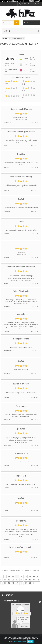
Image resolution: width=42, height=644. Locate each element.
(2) (13, 96)
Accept (30, 642)
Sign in (37, 4)
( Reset (28, 78)
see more (24, 626)
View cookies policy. (20, 642)
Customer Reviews (20, 605)
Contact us (31, 4)
